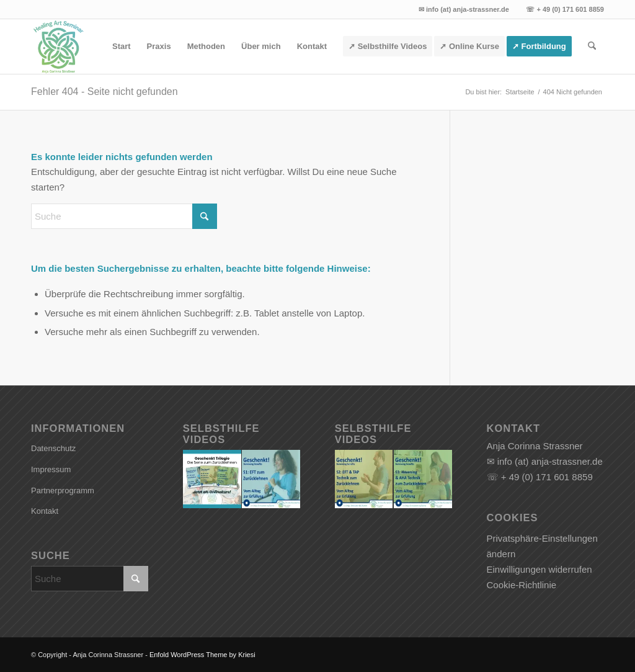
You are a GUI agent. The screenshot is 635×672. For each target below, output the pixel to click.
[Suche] (592, 47)
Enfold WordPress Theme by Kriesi (202, 655)
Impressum (51, 469)
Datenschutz (53, 448)
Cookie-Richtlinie (522, 585)
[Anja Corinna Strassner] (58, 47)
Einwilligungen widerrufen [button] (540, 569)
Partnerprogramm (63, 491)
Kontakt (45, 511)
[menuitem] (122, 47)
